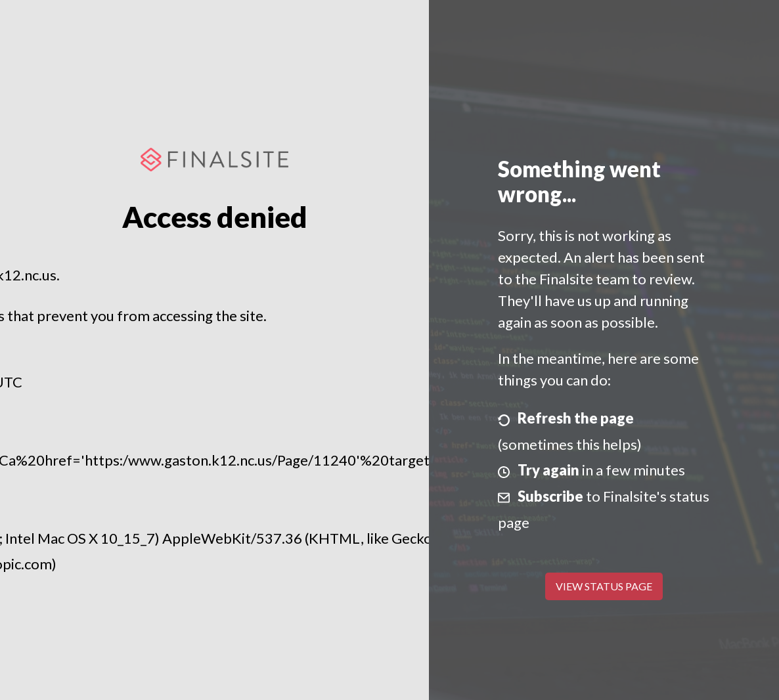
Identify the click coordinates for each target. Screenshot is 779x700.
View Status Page (604, 586)
